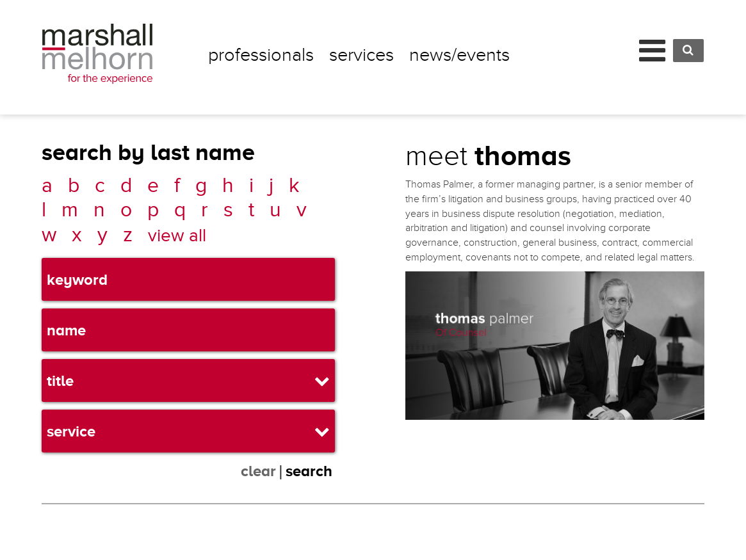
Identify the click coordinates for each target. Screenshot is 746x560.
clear (258, 471)
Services (361, 55)
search (309, 471)
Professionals (261, 55)
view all (177, 236)
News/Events (459, 55)
